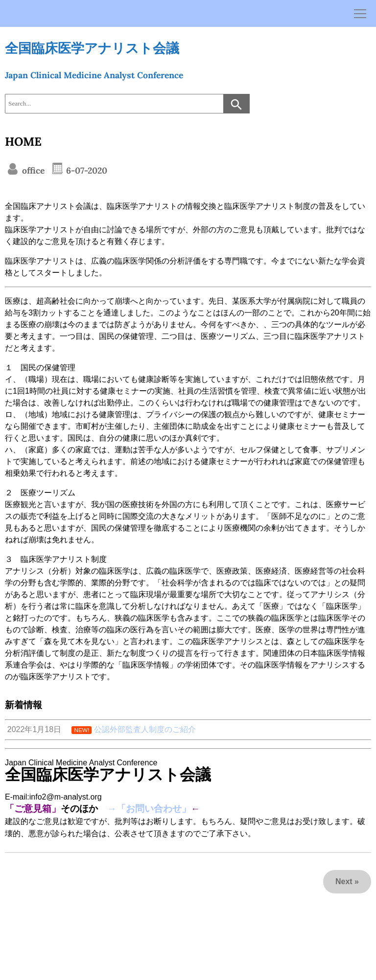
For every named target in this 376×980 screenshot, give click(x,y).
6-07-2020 (85, 170)
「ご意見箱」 (33, 809)
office (32, 170)
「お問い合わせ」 (154, 809)
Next (344, 881)
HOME (23, 142)
